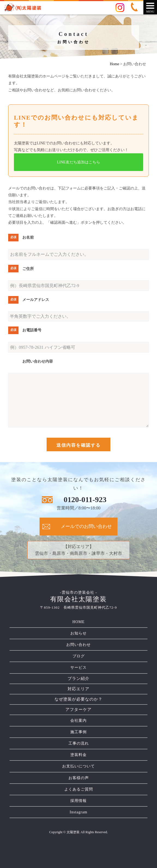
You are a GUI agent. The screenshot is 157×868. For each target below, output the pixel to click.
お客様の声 (79, 778)
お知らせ (78, 633)
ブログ (79, 656)
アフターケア (78, 710)
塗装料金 (78, 755)
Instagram (79, 812)
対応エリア (78, 689)
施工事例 (78, 732)
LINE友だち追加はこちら (78, 162)
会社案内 (78, 721)
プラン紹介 (78, 679)
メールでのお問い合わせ (86, 526)
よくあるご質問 (79, 789)
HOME (78, 622)
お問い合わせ (78, 645)
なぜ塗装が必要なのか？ (78, 699)
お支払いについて (78, 766)
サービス (78, 668)
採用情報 (78, 801)
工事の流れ (79, 743)
